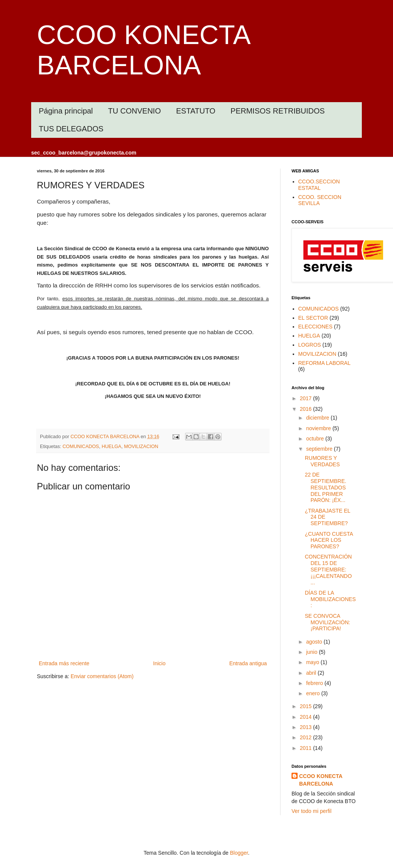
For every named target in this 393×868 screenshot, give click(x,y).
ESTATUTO (196, 111)
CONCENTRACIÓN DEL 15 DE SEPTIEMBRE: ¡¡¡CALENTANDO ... (328, 569)
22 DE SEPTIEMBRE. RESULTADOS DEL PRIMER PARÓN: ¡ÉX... (326, 487)
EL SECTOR (313, 318)
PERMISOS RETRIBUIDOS (278, 111)
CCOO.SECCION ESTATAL (319, 185)
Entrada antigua (248, 663)
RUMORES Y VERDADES (322, 461)
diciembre (318, 418)
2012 (307, 737)
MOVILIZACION (141, 447)
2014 (307, 717)
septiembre (320, 449)
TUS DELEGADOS (71, 129)
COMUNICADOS (81, 447)
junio (312, 652)
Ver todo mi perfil (311, 811)
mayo (313, 662)
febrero (315, 683)
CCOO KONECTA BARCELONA (321, 780)
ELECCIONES (315, 327)
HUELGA (111, 447)
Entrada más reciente (64, 663)
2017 (307, 398)
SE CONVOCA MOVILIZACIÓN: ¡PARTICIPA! (327, 622)
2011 (307, 748)
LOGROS (310, 345)
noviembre (319, 428)
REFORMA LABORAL (325, 363)
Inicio (159, 663)
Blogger (239, 853)
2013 (307, 727)
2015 (307, 706)
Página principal (66, 111)
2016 (307, 409)
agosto (315, 642)
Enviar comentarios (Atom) (102, 676)
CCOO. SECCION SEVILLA (320, 200)
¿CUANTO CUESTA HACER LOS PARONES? (329, 540)
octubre (316, 439)
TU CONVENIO (134, 111)
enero (314, 693)
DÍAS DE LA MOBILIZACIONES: (330, 599)
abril (312, 673)
